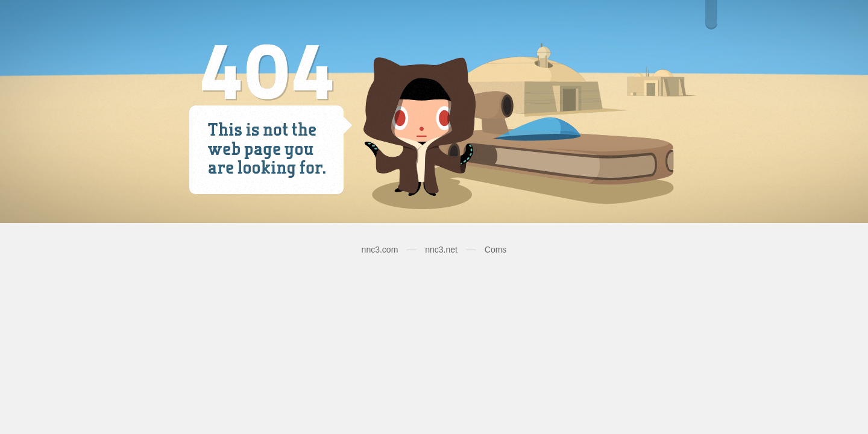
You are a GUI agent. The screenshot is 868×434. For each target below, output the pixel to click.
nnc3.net (441, 250)
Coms (496, 250)
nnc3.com (380, 250)
